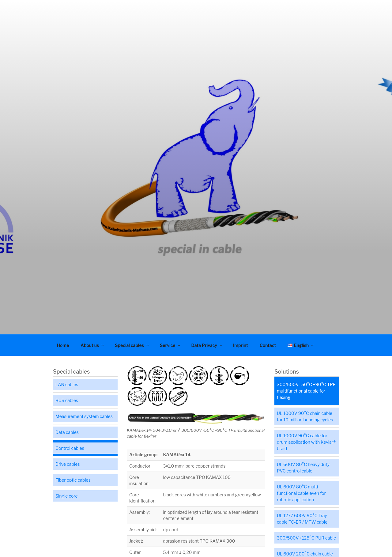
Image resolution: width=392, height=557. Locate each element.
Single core (67, 496)
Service (171, 345)
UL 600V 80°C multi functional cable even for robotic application (301, 493)
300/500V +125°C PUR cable (306, 538)
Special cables (132, 345)
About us (93, 345)
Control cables (70, 448)
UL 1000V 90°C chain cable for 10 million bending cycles (305, 416)
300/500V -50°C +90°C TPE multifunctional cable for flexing (306, 391)
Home (63, 345)
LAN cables (67, 384)
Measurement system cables (84, 416)
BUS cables (67, 400)
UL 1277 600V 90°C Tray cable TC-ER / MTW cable (302, 519)
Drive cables (68, 464)
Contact (268, 345)
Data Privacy (207, 345)
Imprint (241, 345)
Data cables (67, 432)
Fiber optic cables (73, 480)
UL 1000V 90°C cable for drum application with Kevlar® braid (306, 442)
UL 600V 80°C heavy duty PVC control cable (303, 468)
